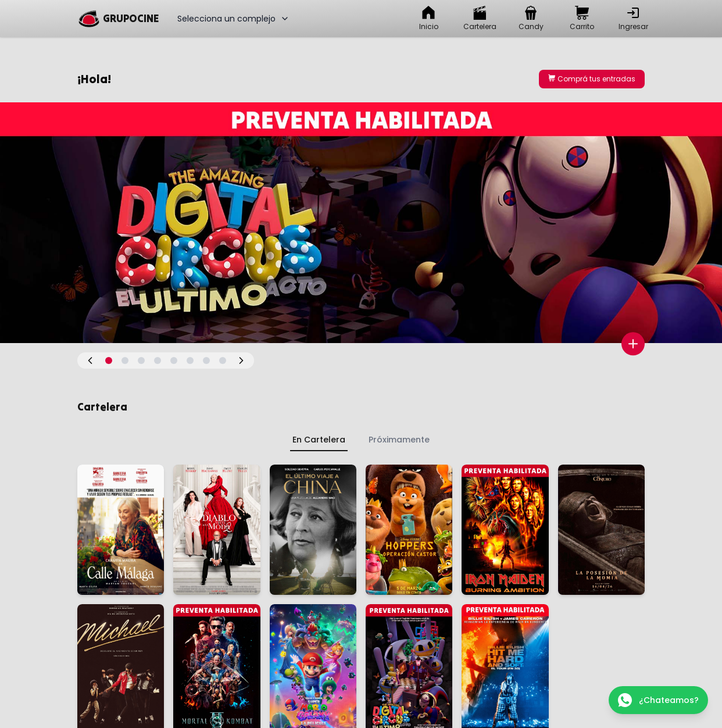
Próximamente (399, 440)
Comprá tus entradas (592, 79)
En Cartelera (319, 440)
